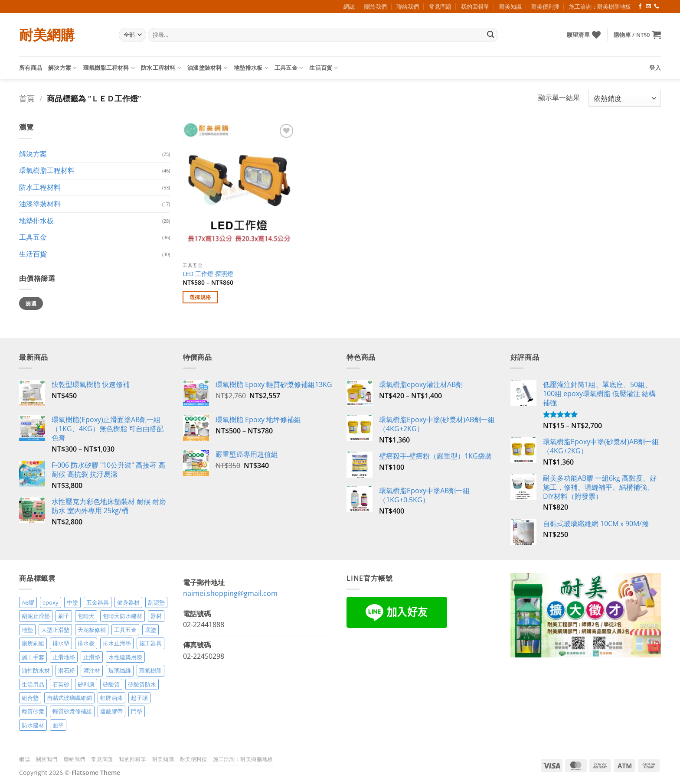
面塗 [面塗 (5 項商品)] (58, 725)
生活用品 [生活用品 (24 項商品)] (33, 684)
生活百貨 (324, 68)
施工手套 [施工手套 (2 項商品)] (33, 657)
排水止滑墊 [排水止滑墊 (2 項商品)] (117, 643)
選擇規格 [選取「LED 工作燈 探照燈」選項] (200, 297)
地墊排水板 (251, 68)
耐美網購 (47, 35)
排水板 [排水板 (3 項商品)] (86, 643)
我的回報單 (475, 7)
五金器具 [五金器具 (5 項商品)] (98, 602)
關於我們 (376, 7)
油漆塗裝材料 (208, 68)
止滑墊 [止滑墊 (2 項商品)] (92, 657)
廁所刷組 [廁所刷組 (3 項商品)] (33, 643)
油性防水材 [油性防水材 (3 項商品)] (36, 670)
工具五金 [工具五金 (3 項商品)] (125, 630)
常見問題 (440, 7)
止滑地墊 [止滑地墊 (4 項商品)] (64, 657)
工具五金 (289, 68)
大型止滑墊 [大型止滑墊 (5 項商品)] (55, 630)
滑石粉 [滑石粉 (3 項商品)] (67, 670)
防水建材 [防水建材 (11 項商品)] (33, 725)
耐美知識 (510, 7)
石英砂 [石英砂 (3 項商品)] (61, 684)
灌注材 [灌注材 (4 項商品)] (92, 670)
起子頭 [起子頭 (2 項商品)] (139, 698)
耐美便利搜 (545, 7)
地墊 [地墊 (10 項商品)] (27, 630)
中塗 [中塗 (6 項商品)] (72, 602)
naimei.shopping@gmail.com (230, 593)
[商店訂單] (625, 98)
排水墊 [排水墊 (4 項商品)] (61, 643)
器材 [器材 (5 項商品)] (156, 616)
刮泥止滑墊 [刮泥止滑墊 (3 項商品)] (36, 616)
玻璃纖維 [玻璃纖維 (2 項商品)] (120, 670)
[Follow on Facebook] (640, 7)
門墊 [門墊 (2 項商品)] (137, 711)
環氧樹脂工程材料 (109, 68)
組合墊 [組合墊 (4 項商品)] (30, 698)
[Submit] (490, 35)
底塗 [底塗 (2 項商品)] (150, 630)
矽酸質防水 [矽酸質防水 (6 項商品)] (142, 684)
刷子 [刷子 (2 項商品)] (64, 616)
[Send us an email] (648, 7)
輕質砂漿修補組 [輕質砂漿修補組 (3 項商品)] (72, 711)
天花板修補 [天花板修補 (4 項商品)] (92, 630)
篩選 (31, 303)
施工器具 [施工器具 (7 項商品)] (150, 643)
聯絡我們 (408, 7)
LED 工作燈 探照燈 (208, 274)
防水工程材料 (161, 68)
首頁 (27, 98)
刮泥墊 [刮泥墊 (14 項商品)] (156, 602)
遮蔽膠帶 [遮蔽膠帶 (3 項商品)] (111, 711)
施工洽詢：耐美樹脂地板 (600, 7)
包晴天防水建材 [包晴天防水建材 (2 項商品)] (123, 616)
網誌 (349, 7)
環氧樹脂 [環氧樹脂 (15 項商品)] (150, 670)
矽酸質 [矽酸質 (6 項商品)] (111, 684)
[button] (637, 35)
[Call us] (657, 7)
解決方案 (62, 68)
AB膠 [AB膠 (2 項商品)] (28, 602)
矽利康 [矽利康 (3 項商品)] (86, 684)
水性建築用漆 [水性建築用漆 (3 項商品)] (125, 657)
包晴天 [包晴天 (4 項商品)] (86, 616)
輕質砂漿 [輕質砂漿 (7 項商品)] (33, 711)
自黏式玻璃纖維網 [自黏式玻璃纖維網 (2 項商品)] (69, 698)
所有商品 (31, 68)
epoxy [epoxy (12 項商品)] (51, 602)
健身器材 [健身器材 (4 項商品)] (128, 602)
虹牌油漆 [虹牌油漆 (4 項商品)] (111, 698)
